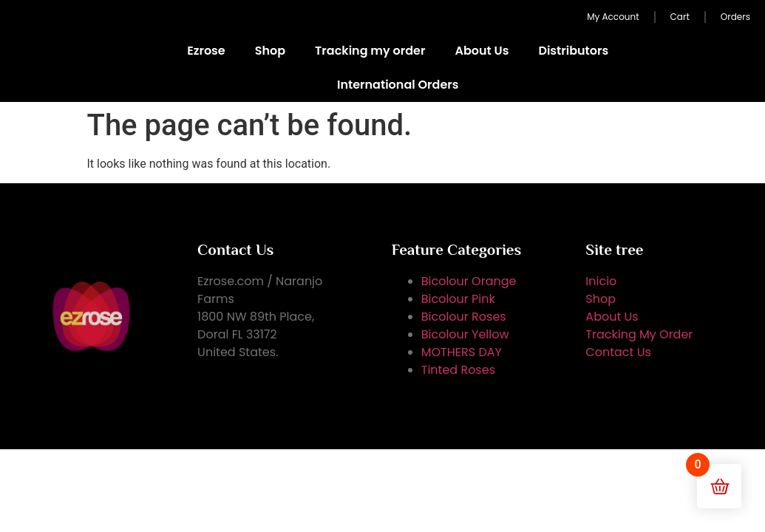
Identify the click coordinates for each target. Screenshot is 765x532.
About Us (482, 51)
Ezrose (206, 51)
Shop (270, 51)
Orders (735, 17)
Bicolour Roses (464, 317)
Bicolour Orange (469, 281)
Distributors (573, 51)
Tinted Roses (458, 370)
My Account (613, 17)
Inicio (601, 281)
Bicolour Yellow (465, 334)
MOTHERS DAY (462, 352)
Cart (680, 17)
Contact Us (618, 352)
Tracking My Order (639, 334)
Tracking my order (370, 51)
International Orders (398, 85)
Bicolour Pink (458, 299)
